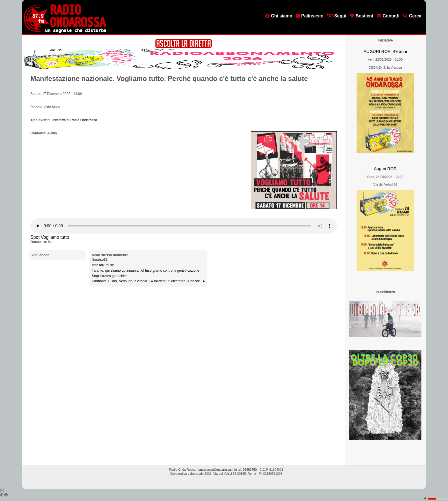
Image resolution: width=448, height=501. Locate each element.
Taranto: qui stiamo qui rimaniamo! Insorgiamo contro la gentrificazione (145, 271)
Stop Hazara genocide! (109, 276)
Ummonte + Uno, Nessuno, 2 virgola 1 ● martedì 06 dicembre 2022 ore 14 (148, 281)
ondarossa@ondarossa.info (218, 470)
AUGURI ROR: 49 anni (385, 51)
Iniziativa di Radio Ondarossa (75, 120)
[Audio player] (184, 226)
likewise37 (100, 260)
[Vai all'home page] (65, 32)
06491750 (250, 470)
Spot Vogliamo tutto (50, 237)
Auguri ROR (385, 169)
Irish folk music (103, 265)
